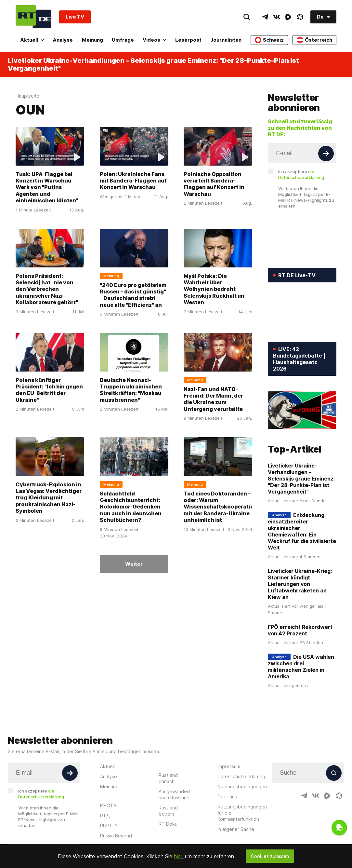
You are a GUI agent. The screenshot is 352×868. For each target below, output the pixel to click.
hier (178, 856)
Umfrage (123, 40)
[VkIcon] (277, 17)
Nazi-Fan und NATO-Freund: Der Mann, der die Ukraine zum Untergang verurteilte (213, 399)
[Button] (326, 154)
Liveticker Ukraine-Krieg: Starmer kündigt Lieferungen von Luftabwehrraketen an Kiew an (300, 584)
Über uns (227, 797)
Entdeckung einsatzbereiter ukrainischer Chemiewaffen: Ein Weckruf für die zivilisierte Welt (302, 531)
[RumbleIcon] (288, 17)
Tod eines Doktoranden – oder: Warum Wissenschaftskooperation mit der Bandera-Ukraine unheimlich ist (221, 507)
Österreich (314, 40)
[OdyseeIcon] (300, 17)
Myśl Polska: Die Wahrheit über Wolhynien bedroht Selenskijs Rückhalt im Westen (214, 289)
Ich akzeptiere (301, 174)
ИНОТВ (108, 805)
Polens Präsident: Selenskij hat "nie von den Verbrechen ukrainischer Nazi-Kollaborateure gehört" (47, 289)
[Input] (302, 153)
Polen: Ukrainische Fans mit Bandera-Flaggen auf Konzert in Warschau (133, 181)
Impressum (229, 766)
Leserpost (188, 40)
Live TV (75, 17)
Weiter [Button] (134, 564)
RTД (105, 815)
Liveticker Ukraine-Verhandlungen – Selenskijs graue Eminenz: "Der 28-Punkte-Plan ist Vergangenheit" (153, 64)
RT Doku (168, 824)
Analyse (63, 40)
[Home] (33, 17)
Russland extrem (168, 811)
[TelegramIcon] (265, 17)
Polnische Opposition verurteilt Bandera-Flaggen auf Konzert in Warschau (214, 184)
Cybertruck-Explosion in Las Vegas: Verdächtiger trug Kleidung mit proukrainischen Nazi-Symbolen (49, 497)
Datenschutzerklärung (241, 776)
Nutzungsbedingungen (242, 787)
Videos (154, 40)
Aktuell (32, 40)
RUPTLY (109, 826)
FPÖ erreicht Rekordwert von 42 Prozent (300, 630)
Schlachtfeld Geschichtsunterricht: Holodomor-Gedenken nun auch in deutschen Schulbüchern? (131, 507)
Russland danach (168, 778)
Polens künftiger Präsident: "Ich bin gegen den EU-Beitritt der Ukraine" (49, 390)
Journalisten (226, 40)
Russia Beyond (116, 836)
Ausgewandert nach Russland (174, 794)
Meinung (92, 40)
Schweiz (269, 40)
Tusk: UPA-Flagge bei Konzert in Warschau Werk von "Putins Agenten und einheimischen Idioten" (47, 187)
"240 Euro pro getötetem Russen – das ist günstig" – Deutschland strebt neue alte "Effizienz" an (133, 295)
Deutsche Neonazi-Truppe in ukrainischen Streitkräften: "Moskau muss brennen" (131, 390)
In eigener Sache (236, 829)
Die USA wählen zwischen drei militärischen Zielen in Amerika (301, 667)
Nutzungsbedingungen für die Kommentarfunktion (242, 813)
